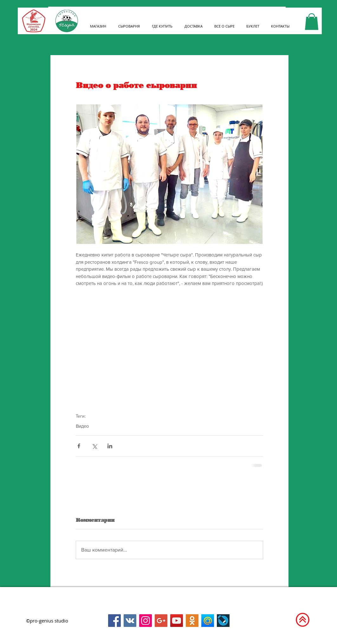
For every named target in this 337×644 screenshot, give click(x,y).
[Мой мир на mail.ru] (208, 621)
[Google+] (161, 621)
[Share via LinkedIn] (110, 446)
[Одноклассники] (192, 621)
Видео (82, 426)
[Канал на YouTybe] (177, 621)
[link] (312, 22)
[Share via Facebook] (79, 446)
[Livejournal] (223, 621)
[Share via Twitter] (94, 446)
